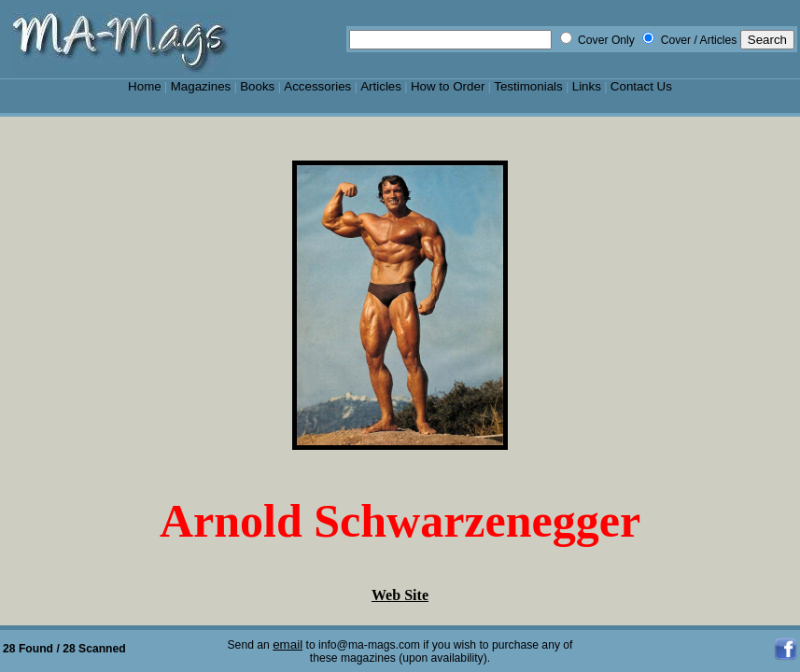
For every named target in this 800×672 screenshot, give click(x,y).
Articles (381, 86)
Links (587, 86)
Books (257, 86)
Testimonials (528, 86)
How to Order (448, 86)
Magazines (201, 86)
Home (145, 86)
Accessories (317, 86)
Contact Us (641, 86)
